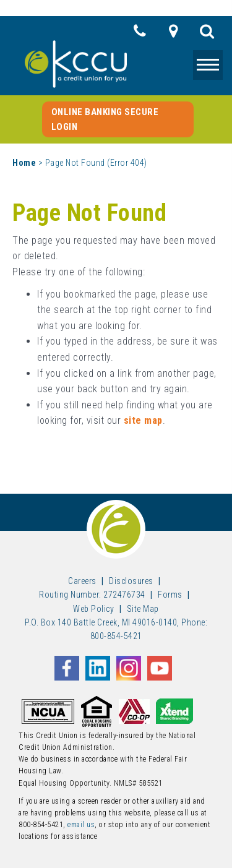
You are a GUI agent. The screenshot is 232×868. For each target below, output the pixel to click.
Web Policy (93, 609)
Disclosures (131, 581)
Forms (170, 595)
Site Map (143, 609)
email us (81, 825)
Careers (82, 581)
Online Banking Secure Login (105, 119)
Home (24, 163)
